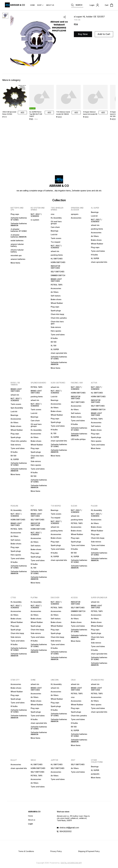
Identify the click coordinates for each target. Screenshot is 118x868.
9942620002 (66, 831)
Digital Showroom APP (71, 863)
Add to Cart (104, 34)
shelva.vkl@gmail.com (69, 828)
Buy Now (83, 34)
